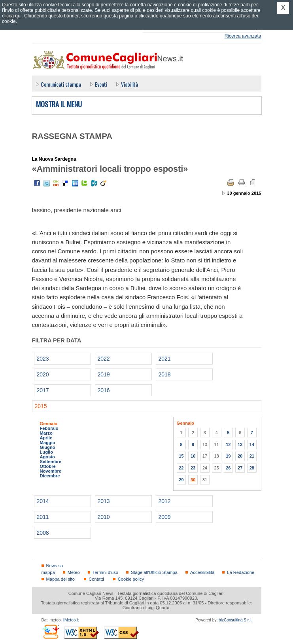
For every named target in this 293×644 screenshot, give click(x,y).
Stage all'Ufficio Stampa (154, 572)
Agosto (47, 457)
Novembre (51, 471)
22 (181, 468)
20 (240, 456)
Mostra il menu (59, 104)
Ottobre (48, 466)
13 (240, 445)
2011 (43, 517)
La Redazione (241, 572)
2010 (104, 517)
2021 (165, 359)
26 (228, 468)
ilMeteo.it (71, 620)
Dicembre (50, 476)
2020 (43, 374)
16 (193, 456)
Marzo (46, 433)
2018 (165, 374)
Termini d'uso (105, 572)
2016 (104, 390)
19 (228, 456)
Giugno (48, 447)
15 (181, 456)
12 (228, 445)
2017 (43, 390)
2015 (41, 406)
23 (193, 468)
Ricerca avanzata (243, 36)
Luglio (46, 452)
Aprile (46, 438)
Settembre (51, 462)
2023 (43, 359)
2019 (104, 374)
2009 (165, 517)
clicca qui (12, 16)
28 (252, 468)
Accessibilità (202, 572)
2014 (43, 501)
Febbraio (49, 428)
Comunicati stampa (61, 84)
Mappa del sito (61, 579)
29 (181, 480)
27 (240, 468)
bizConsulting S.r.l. (235, 620)
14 (252, 445)
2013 (104, 501)
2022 (104, 359)
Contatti (96, 579)
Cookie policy (131, 579)
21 (252, 456)
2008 (43, 533)
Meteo (74, 572)
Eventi (101, 84)
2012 (165, 501)
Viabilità (129, 84)
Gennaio (49, 424)
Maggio (48, 443)
